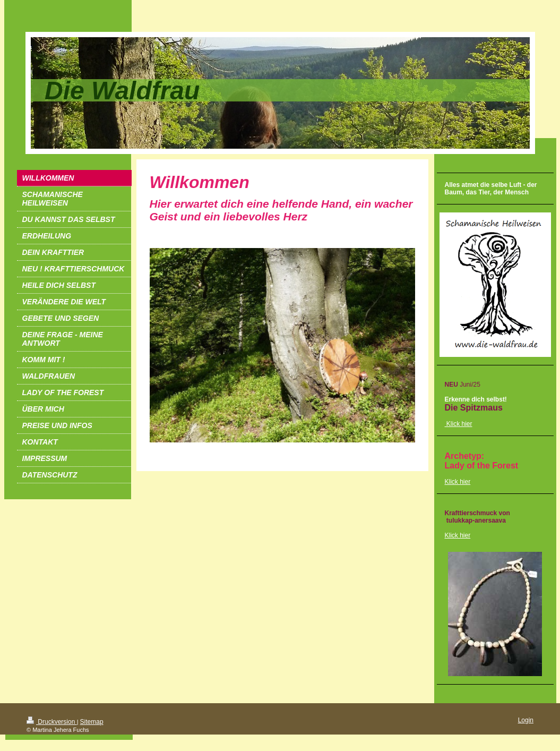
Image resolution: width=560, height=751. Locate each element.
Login (526, 720)
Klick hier (458, 482)
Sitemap (92, 722)
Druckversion (52, 722)
